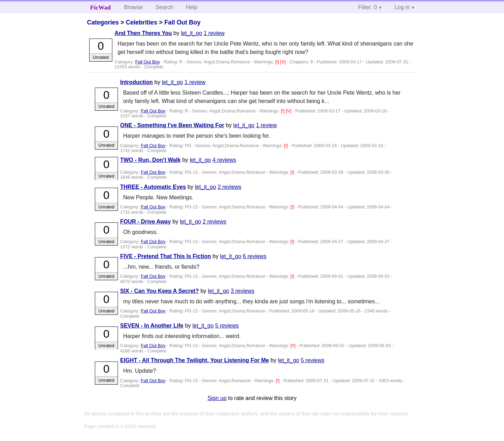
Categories (103, 22)
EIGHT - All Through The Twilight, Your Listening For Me (194, 360)
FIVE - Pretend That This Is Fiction (166, 256)
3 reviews (243, 291)
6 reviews (255, 256)
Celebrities (141, 22)
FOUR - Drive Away (145, 222)
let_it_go (192, 33)
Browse (133, 7)
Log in (402, 7)
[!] (278, 62)
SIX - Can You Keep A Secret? (159, 291)
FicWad (101, 7)
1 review (214, 33)
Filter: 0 (368, 7)
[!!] (294, 346)
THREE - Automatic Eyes (153, 187)
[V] (283, 62)
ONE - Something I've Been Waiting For (172, 125)
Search (164, 7)
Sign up (217, 398)
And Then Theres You (143, 33)
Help (192, 7)
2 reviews (230, 187)
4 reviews (224, 160)
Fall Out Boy (182, 22)
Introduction (136, 82)
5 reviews (227, 326)
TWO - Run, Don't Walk (150, 160)
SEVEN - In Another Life (152, 326)
